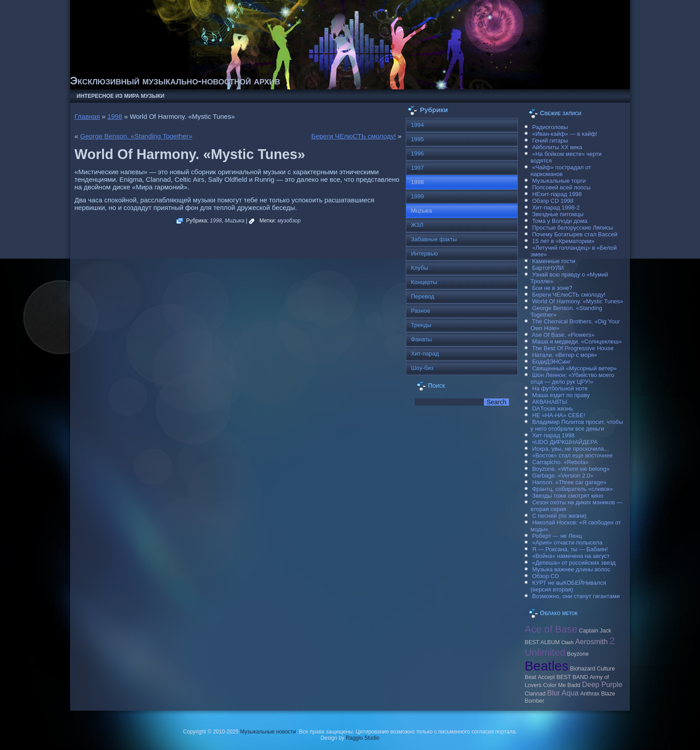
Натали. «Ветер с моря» (565, 355)
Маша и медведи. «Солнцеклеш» (577, 341)
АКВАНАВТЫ (550, 402)
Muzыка (234, 221)
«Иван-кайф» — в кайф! (565, 134)
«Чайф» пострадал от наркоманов (561, 171)
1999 (417, 196)
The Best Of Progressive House (573, 348)
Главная (87, 116)
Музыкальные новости (268, 732)
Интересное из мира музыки (121, 96)
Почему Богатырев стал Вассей (575, 234)
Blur (554, 693)
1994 (417, 125)
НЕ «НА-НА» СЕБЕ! (559, 415)
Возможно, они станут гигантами (576, 596)
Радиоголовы (550, 127)
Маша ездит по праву (561, 395)
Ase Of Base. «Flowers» (563, 335)
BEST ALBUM (542, 642)
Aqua (570, 693)
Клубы (419, 268)
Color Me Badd (562, 685)
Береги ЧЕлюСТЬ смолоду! (354, 136)
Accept (546, 677)
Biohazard (583, 669)
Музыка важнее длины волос (571, 569)
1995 (417, 139)
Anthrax (590, 694)
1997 (417, 168)
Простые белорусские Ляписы (573, 228)
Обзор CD (546, 576)
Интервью (424, 253)
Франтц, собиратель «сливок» (573, 489)
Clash (567, 642)
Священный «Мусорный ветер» (575, 368)
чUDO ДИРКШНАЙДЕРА (565, 442)
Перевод (422, 296)
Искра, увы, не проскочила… (571, 449)
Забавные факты (434, 239)
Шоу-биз (422, 368)
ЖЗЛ (417, 225)
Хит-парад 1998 (553, 435)
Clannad (535, 694)
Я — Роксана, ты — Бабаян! (570, 549)
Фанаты (421, 339)
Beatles (546, 666)
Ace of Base (551, 629)
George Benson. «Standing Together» (136, 136)
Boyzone (578, 654)
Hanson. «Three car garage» (569, 482)
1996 (417, 153)
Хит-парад (425, 354)
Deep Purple (602, 684)
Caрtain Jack (595, 631)
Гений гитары (550, 140)
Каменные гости (554, 261)
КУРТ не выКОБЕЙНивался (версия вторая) (568, 586)
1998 (115, 116)
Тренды (421, 325)
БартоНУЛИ (548, 268)
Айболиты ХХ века (557, 147)
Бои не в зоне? (552, 288)
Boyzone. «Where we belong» (571, 469)
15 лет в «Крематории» (563, 241)
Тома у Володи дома (560, 221)
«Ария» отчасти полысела (567, 543)
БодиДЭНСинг (551, 362)
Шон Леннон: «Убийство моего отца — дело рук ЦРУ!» (572, 378)
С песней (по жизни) (559, 516)
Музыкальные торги (559, 181)
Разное (420, 311)
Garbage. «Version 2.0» (563, 476)
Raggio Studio (363, 738)
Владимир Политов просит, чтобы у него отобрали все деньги (577, 425)
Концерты (424, 282)
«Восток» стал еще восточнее (572, 455)
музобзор (289, 221)
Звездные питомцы (558, 214)
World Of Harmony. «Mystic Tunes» (578, 301)
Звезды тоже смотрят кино (568, 496)
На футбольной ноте (560, 388)
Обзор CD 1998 (553, 201)
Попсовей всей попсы (561, 187)
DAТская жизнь (553, 409)
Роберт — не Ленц (557, 536)
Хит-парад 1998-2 (556, 207)
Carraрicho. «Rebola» (560, 462)
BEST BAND (573, 677)
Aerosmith (591, 641)
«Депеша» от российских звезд (574, 563)
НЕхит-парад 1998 (557, 194)
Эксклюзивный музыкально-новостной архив (175, 81)
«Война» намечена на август (571, 556)
